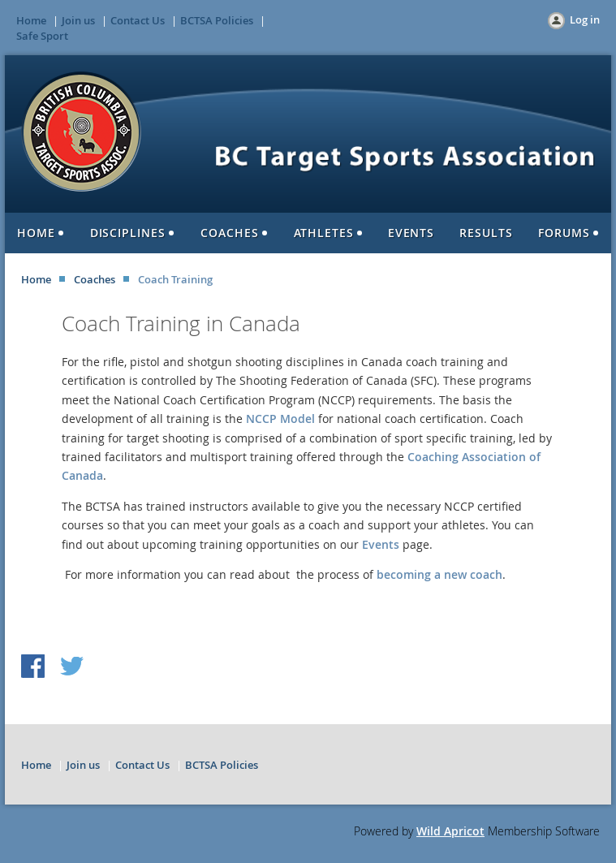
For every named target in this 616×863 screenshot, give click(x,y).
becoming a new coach (439, 574)
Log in (585, 19)
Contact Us (138, 20)
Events (381, 544)
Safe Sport (42, 36)
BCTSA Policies (217, 20)
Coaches (95, 279)
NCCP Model (280, 419)
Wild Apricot (450, 831)
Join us (78, 20)
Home (31, 20)
